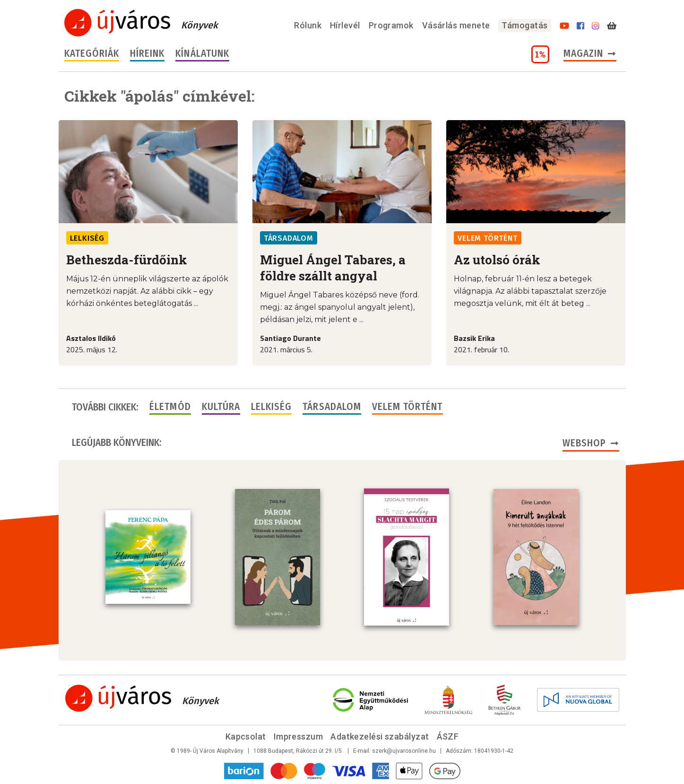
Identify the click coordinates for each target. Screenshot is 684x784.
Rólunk (308, 25)
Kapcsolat (246, 736)
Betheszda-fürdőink (127, 260)
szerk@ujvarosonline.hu (404, 751)
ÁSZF (448, 736)
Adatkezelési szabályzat (380, 736)
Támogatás (524, 25)
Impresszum (299, 736)
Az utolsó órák (497, 260)
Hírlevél (345, 25)
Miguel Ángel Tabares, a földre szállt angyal (333, 268)
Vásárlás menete (456, 25)
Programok (391, 25)
